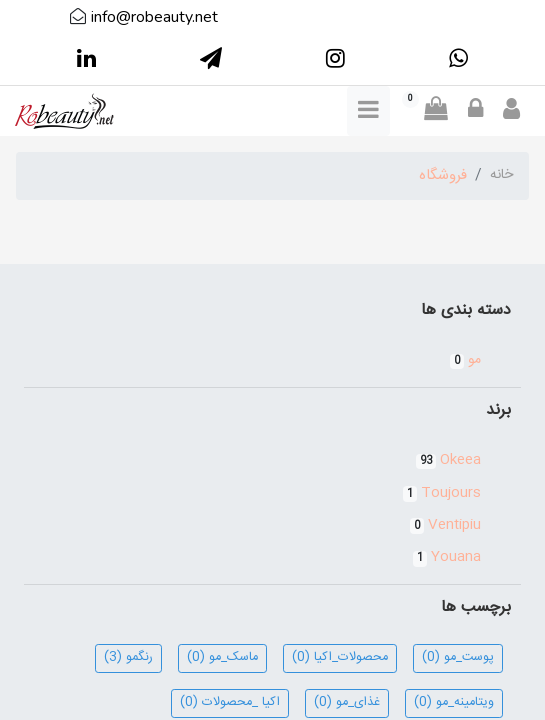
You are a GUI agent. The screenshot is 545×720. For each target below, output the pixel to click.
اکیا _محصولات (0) (230, 702)
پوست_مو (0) (458, 657)
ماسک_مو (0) (222, 657)
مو (465, 360)
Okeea (448, 460)
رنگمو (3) (128, 657)
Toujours (442, 493)
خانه (501, 175)
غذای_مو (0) (347, 702)
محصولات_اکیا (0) (340, 657)
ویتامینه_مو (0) (454, 702)
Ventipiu (445, 525)
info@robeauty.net (154, 17)
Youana (447, 557)
